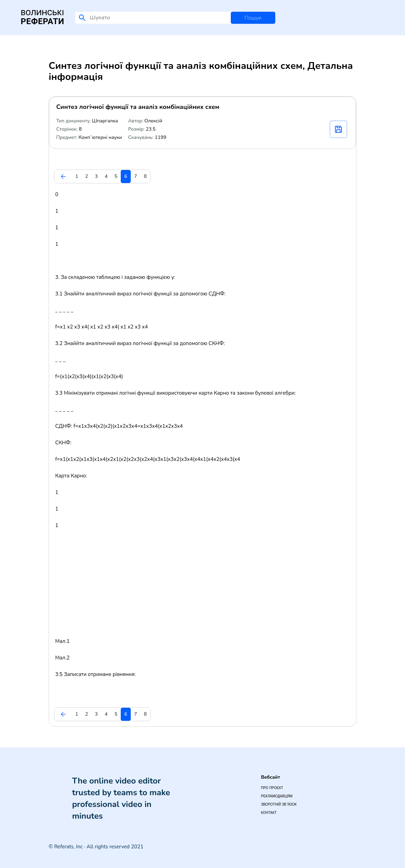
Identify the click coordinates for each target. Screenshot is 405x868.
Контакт (269, 813)
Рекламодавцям (276, 796)
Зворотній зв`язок (279, 804)
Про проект (272, 788)
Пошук (253, 18)
